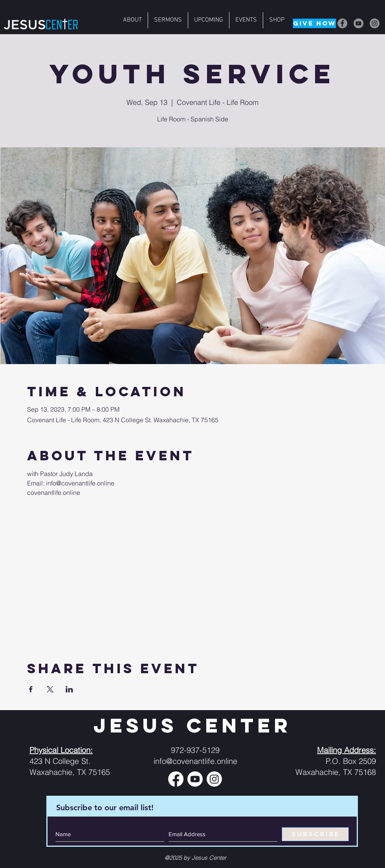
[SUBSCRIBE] (315, 834)
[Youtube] (195, 779)
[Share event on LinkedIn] (69, 689)
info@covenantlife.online (195, 761)
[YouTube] (358, 23)
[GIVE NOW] (314, 23)
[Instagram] (375, 23)
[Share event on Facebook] (31, 689)
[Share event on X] (50, 689)
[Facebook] (342, 23)
